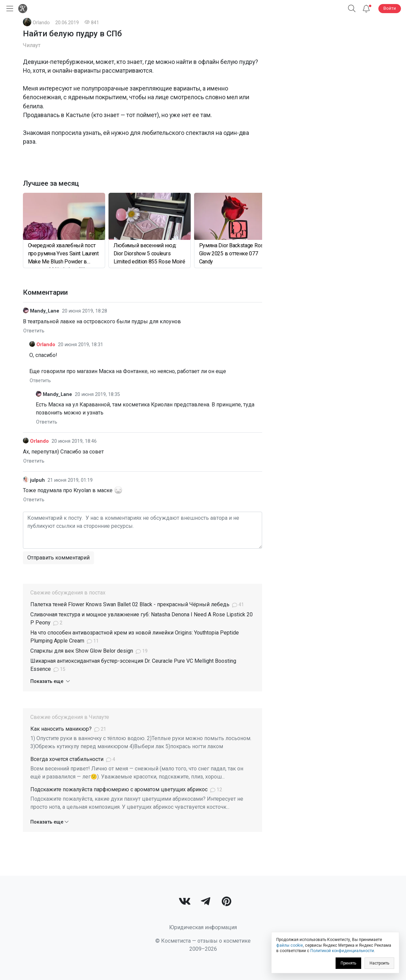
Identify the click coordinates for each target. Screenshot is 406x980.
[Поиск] (352, 9)
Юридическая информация (203, 927)
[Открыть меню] (8, 9)
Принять (348, 963)
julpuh (37, 480)
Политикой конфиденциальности (342, 951)
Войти (390, 8)
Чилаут (32, 45)
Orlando (41, 23)
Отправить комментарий (58, 558)
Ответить (34, 331)
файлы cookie (290, 945)
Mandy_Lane (45, 311)
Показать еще (50, 681)
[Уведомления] (366, 9)
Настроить (379, 963)
